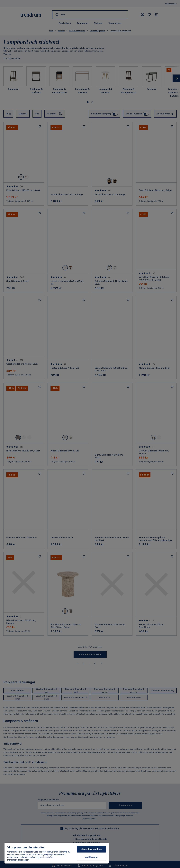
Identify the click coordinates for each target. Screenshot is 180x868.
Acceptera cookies (91, 849)
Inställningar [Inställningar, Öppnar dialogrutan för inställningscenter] (91, 857)
